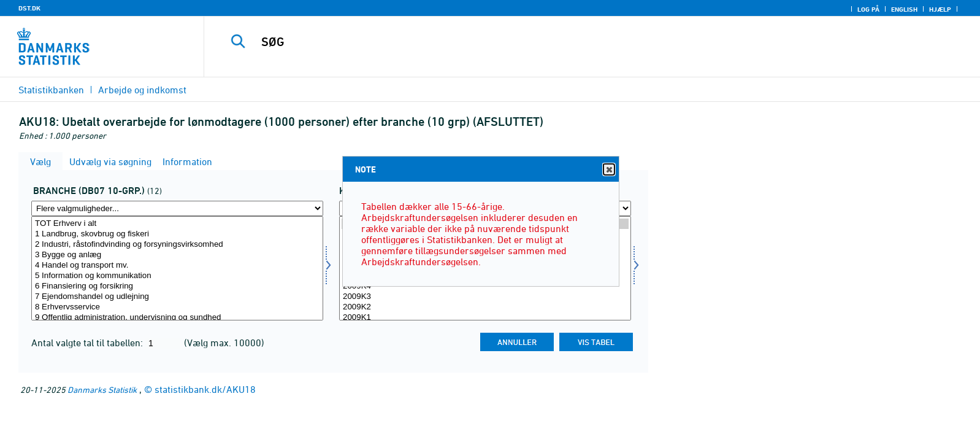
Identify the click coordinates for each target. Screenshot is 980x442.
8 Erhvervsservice (177, 307)
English (904, 9)
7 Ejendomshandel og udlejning (177, 297)
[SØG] (562, 42)
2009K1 (485, 318)
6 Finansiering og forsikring (177, 286)
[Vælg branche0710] (177, 268)
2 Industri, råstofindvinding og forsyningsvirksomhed (177, 245)
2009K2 (485, 307)
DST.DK (29, 8)
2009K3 (485, 297)
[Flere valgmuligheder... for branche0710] (177, 208)
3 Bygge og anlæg (177, 255)
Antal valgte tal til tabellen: (88, 343)
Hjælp (940, 9)
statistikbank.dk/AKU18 (205, 389)
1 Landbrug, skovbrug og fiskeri (177, 234)
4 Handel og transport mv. (177, 266)
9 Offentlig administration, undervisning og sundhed (177, 318)
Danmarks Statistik (102, 390)
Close (608, 170)
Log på (868, 9)
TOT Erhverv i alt (177, 224)
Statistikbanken (51, 90)
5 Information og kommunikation (177, 276)
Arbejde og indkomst (142, 90)
